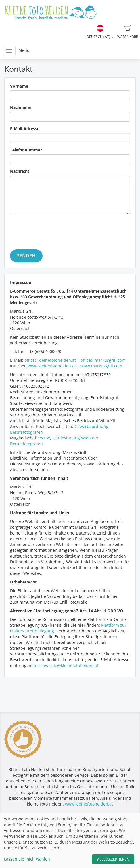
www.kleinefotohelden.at (52, 366)
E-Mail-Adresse (25, 129)
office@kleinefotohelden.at (50, 360)
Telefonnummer (26, 150)
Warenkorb (128, 32)
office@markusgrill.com (103, 360)
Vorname (19, 86)
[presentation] (54, 230)
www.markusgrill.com (101, 366)
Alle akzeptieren (113, 859)
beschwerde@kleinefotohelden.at (66, 665)
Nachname (21, 107)
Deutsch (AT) (100, 32)
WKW (45, 438)
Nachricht (20, 171)
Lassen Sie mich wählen (27, 859)
